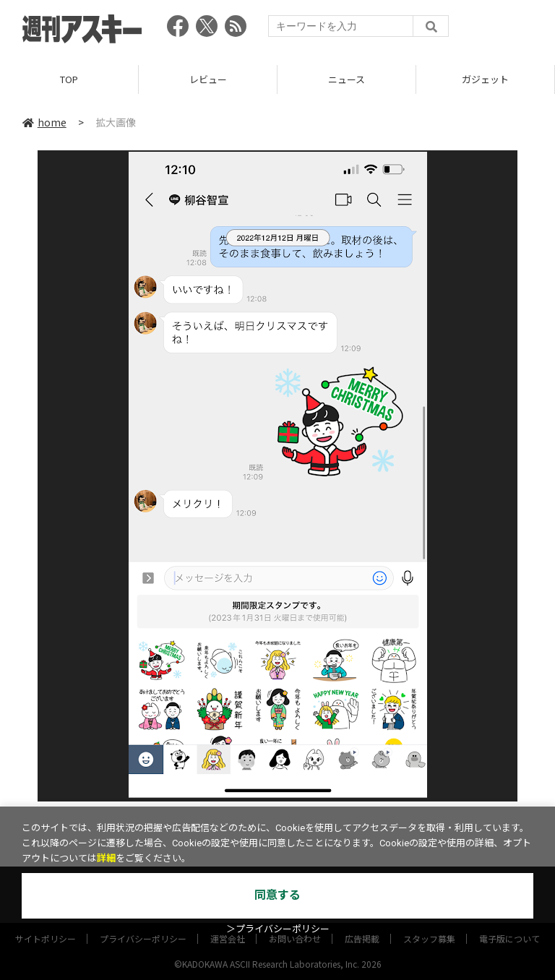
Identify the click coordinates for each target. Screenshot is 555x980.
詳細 (106, 858)
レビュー (208, 79)
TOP (69, 79)
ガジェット (485, 79)
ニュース (347, 79)
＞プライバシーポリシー (278, 929)
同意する (277, 895)
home (44, 122)
